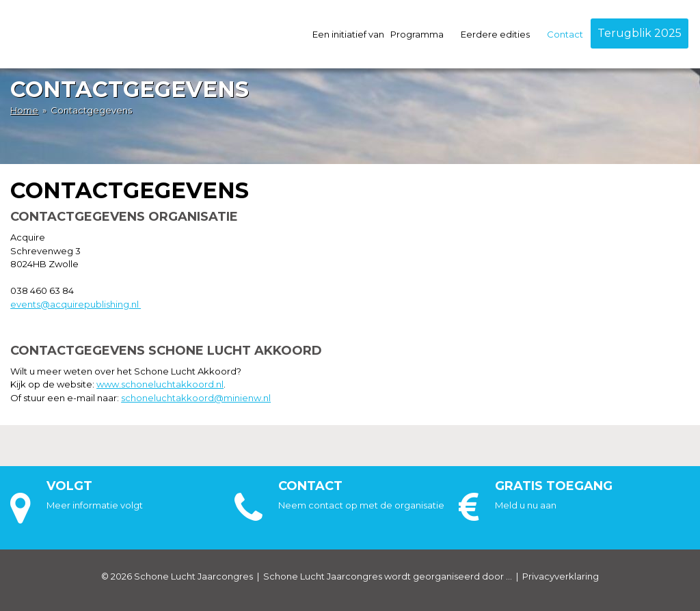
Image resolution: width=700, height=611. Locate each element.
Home (24, 110)
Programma (422, 34)
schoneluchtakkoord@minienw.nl (196, 398)
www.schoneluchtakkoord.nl (160, 384)
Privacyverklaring (561, 576)
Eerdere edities (501, 34)
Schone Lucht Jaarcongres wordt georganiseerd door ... (388, 576)
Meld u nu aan (526, 505)
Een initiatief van (348, 34)
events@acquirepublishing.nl (76, 304)
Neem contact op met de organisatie (361, 505)
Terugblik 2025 (640, 33)
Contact (565, 34)
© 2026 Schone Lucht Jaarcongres (177, 576)
